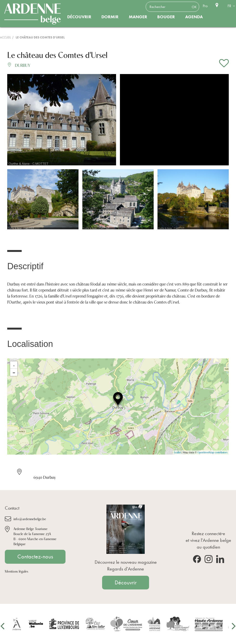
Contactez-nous (35, 556)
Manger (138, 17)
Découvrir (79, 17)
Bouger (166, 17)
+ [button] (14, 365)
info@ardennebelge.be (30, 519)
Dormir (110, 17)
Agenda (194, 17)
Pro (205, 6)
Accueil (6, 37)
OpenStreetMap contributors (213, 452)
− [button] (14, 372)
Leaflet (177, 452)
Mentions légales (16, 571)
